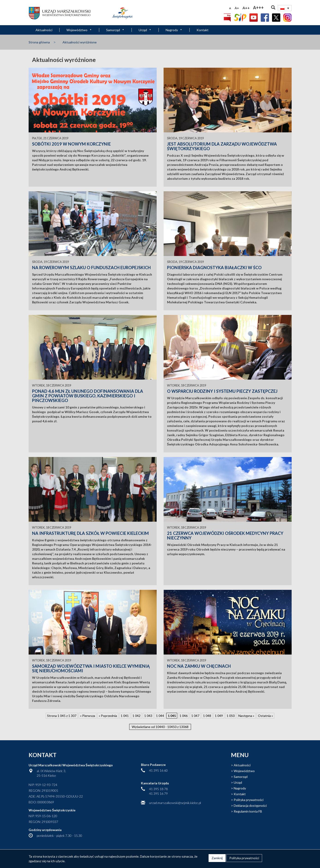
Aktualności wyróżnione (80, 42)
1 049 (219, 716)
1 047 (195, 716)
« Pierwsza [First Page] (88, 716)
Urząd (145, 30)
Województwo (79, 30)
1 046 (184, 716)
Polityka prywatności (249, 800)
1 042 (136, 716)
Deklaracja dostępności (250, 806)
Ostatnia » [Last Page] (265, 716)
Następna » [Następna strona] (246, 716)
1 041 (125, 716)
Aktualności (44, 30)
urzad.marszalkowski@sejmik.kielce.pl (175, 803)
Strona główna (39, 42)
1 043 (148, 716)
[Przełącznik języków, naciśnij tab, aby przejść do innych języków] (285, 8)
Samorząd (115, 30)
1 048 (207, 716)
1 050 (231, 716)
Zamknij (217, 858)
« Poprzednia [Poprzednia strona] (108, 716)
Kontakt (203, 30)
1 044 (160, 716)
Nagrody (174, 30)
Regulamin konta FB (248, 811)
